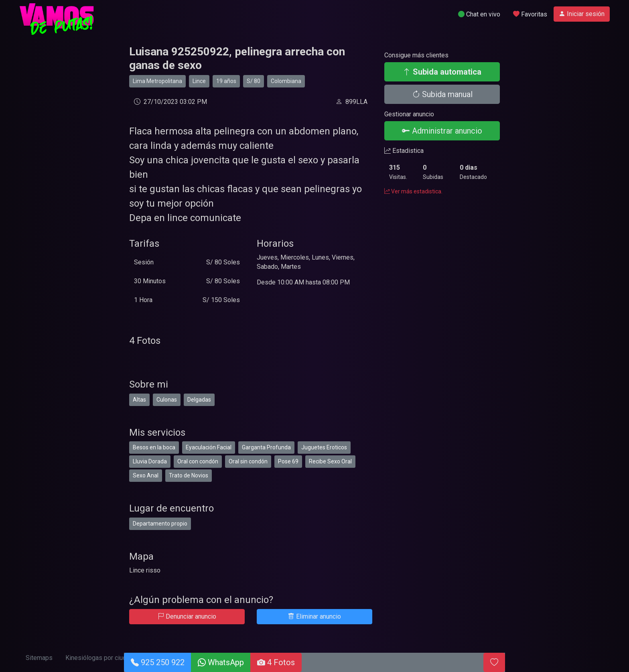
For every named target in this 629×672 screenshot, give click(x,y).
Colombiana (286, 81)
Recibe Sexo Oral (330, 461)
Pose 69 (288, 461)
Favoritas (530, 14)
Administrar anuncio (442, 131)
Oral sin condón (248, 461)
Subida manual (442, 94)
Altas (139, 400)
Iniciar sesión (582, 14)
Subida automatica (442, 72)
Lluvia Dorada (150, 461)
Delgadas (199, 400)
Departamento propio (160, 524)
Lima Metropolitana (157, 81)
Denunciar (187, 616)
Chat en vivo (479, 14)
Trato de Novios (189, 475)
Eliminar (314, 616)
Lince (199, 81)
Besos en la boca (154, 447)
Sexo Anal (146, 475)
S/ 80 (254, 81)
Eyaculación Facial (209, 447)
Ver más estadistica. (413, 191)
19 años (226, 81)
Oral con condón (198, 461)
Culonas (167, 400)
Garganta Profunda (266, 447)
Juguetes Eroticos (324, 447)
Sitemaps (39, 658)
